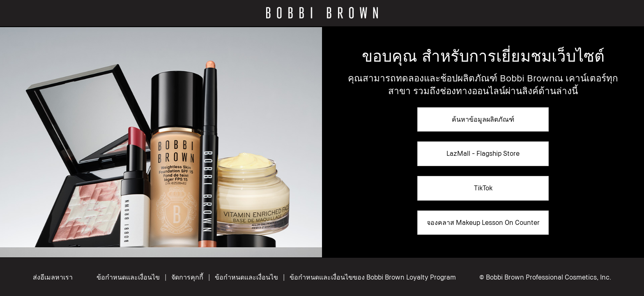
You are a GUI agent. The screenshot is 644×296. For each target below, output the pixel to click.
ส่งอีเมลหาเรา (53, 277)
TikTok (483, 188)
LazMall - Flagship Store (483, 153)
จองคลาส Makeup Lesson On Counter (483, 222)
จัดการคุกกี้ (188, 277)
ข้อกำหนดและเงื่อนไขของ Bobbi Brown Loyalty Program (373, 277)
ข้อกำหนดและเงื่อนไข (128, 277)
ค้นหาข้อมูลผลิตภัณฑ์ (483, 119)
